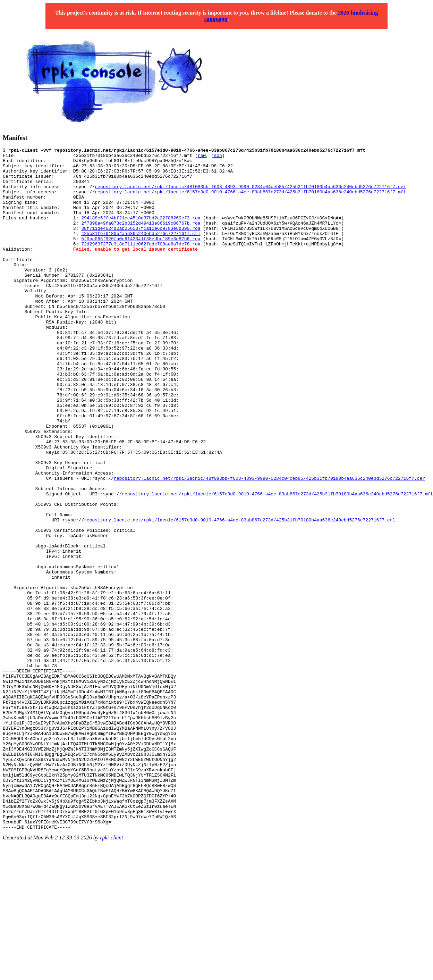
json (217, 157)
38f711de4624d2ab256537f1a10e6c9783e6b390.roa (141, 245)
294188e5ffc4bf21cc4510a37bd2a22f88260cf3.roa (141, 232)
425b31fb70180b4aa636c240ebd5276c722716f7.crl (141, 251)
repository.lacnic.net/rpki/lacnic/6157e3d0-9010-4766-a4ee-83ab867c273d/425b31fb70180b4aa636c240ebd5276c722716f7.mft (250, 201)
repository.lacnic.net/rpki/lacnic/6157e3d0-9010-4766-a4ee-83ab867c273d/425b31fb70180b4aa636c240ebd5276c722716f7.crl (240, 595)
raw (202, 157)
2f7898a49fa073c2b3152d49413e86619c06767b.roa (141, 238)
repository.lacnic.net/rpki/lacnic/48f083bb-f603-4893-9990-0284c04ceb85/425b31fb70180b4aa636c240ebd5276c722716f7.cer (250, 195)
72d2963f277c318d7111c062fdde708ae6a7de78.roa (141, 263)
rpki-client (112, 974)
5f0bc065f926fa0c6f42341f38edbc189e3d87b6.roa (141, 257)
